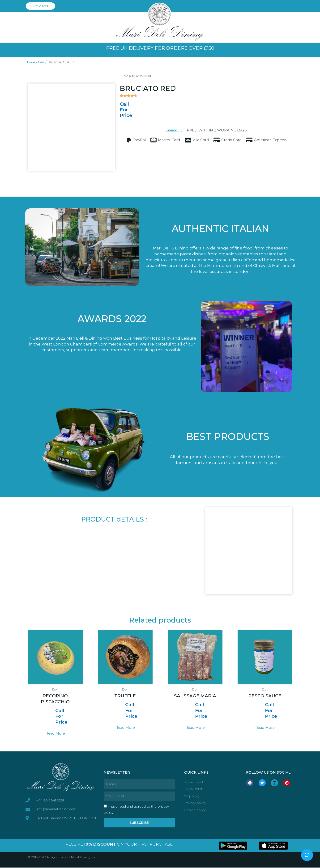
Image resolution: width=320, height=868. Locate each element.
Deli (42, 62)
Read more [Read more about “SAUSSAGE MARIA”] (195, 728)
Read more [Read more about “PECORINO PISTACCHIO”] (55, 734)
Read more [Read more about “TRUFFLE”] (125, 728)
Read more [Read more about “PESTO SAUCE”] (265, 728)
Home (31, 62)
